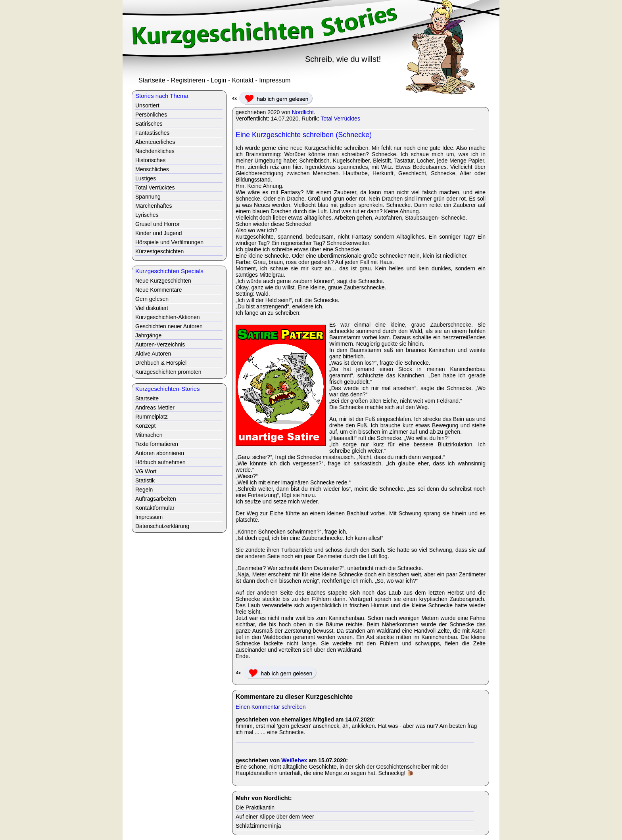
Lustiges (146, 178)
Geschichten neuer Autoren (169, 326)
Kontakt (243, 80)
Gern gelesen (152, 299)
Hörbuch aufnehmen (160, 462)
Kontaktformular (155, 508)
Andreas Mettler (155, 408)
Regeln (144, 490)
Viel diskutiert (152, 308)
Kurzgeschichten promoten (168, 372)
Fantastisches (152, 133)
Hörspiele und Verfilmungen (169, 242)
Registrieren (188, 80)
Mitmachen (149, 435)
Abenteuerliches (155, 142)
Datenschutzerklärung (162, 526)
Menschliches (152, 169)
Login (218, 80)
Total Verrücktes (340, 119)
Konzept (145, 426)
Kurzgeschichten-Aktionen (168, 317)
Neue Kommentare (159, 290)
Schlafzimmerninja (258, 826)
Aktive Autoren (153, 354)
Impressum (275, 80)
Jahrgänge (148, 335)
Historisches (150, 160)
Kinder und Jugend (159, 233)
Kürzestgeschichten (159, 251)
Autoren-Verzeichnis (160, 344)
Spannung (148, 197)
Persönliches (151, 115)
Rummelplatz (152, 417)
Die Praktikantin (255, 807)
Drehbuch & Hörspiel (161, 363)
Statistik (145, 480)
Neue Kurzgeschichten (163, 281)
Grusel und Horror (157, 224)
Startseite (152, 80)
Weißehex (294, 760)
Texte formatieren (157, 444)
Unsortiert (147, 105)
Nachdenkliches (155, 151)
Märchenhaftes (154, 206)
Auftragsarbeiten (156, 499)
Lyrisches (147, 215)
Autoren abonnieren (160, 453)
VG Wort (146, 471)
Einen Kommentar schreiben (271, 707)
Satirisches (149, 124)
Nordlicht (303, 112)
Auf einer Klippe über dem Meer (275, 817)
